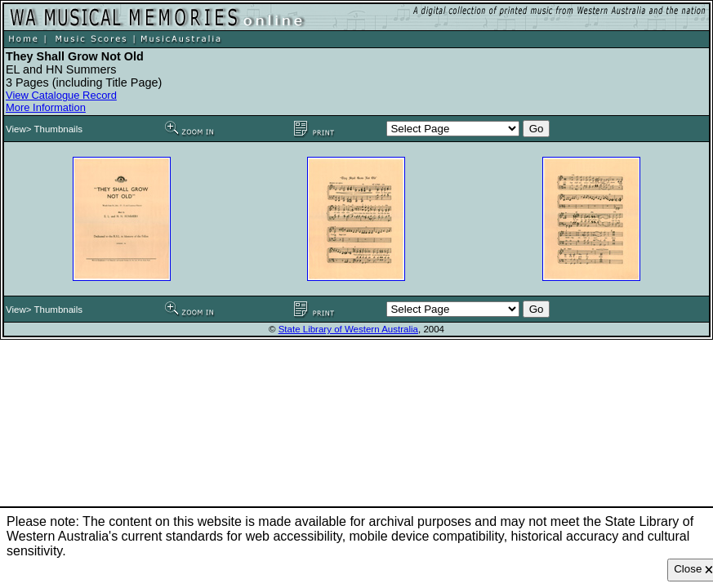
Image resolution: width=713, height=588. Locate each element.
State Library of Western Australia (348, 329)
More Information (46, 107)
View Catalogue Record (61, 95)
